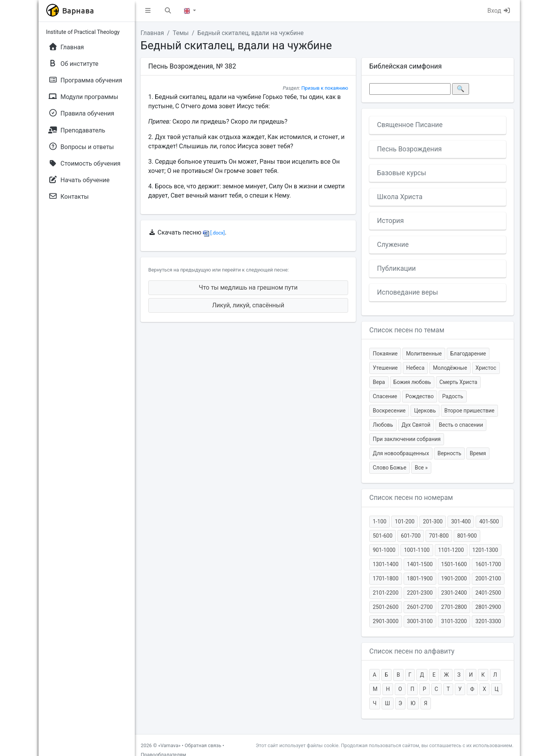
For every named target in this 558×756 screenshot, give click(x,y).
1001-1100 (417, 550)
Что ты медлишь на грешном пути (248, 287)
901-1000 (384, 550)
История (390, 221)
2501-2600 (386, 607)
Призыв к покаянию (325, 88)
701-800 (439, 536)
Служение (393, 245)
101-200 (405, 521)
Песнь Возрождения (409, 149)
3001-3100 (420, 621)
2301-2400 (454, 593)
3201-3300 (488, 621)
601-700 (411, 536)
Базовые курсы (402, 173)
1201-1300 (485, 550)
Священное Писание (410, 125)
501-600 (383, 536)
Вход (499, 11)
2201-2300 (420, 593)
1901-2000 (454, 578)
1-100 (380, 521)
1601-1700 (488, 564)
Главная (152, 33)
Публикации (396, 268)
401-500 (489, 521)
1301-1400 (386, 564)
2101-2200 (386, 593)
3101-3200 (454, 621)
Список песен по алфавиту (412, 651)
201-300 (433, 521)
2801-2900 (488, 607)
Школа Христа (400, 197)
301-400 (461, 521)
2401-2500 (488, 593)
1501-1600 (454, 564)
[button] (148, 11)
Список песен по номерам (411, 498)
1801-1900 (420, 578)
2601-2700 (420, 607)
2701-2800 (454, 607)
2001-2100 (488, 578)
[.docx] (214, 233)
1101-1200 (451, 550)
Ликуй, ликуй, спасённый (248, 305)
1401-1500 (420, 564)
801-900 (467, 536)
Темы (181, 33)
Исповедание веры (407, 292)
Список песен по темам (407, 330)
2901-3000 (386, 621)
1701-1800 (386, 578)
